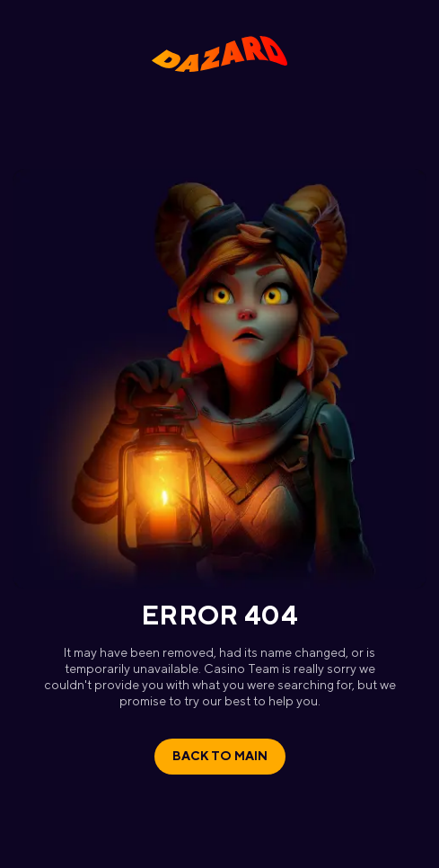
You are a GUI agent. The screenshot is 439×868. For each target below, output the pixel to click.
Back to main (220, 756)
